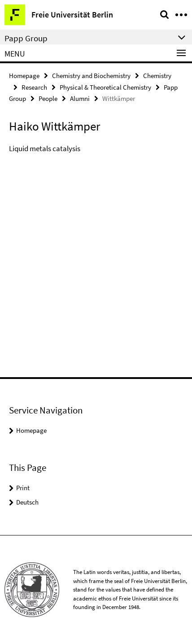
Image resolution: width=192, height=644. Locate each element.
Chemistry (157, 76)
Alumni (80, 98)
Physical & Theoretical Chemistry (105, 87)
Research (34, 87)
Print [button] (23, 488)
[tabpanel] (96, 151)
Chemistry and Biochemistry (91, 76)
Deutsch (27, 502)
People (48, 98)
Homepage (24, 76)
